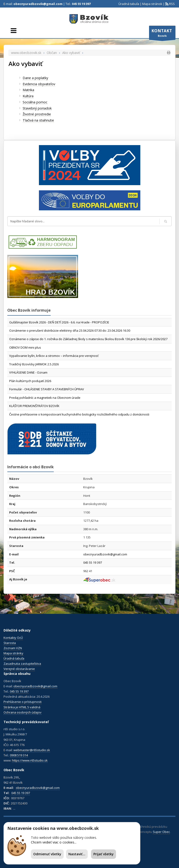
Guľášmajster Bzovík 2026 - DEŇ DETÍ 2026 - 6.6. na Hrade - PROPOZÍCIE (59, 322)
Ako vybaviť (71, 53)
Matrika (28, 90)
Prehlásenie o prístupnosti (23, 702)
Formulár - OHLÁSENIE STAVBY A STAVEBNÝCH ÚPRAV (47, 389)
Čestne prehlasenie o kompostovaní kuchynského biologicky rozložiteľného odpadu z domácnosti (79, 414)
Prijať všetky (104, 854)
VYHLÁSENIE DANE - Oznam (28, 372)
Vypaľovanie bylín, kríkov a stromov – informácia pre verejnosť (54, 356)
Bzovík (162, 34)
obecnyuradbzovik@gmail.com (38, 4)
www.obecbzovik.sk (26, 53)
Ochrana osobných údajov (23, 712)
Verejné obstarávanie (19, 669)
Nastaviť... (77, 854)
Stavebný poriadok (37, 108)
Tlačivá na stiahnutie (38, 120)
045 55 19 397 (81, 4)
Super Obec (161, 832)
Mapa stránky (13, 653)
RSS (172, 4)
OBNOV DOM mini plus (25, 347)
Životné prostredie (37, 114)
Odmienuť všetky (47, 854)
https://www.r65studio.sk (30, 760)
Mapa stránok (152, 4)
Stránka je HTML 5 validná (22, 707)
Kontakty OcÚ (13, 638)
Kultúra (28, 96)
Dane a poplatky (35, 78)
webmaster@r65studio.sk (32, 750)
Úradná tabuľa (129, 4)
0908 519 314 (19, 755)
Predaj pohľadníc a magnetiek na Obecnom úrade (45, 398)
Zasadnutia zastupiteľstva (22, 664)
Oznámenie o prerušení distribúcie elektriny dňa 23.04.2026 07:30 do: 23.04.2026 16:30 (70, 330)
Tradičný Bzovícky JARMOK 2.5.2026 (34, 364)
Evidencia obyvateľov (39, 84)
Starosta (10, 643)
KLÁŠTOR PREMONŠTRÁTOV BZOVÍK (34, 406)
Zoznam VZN (13, 648)
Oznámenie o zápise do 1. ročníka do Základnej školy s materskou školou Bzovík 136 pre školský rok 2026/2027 (88, 339)
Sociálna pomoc (35, 102)
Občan (52, 53)
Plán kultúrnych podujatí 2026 (30, 381)
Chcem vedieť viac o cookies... (54, 842)
